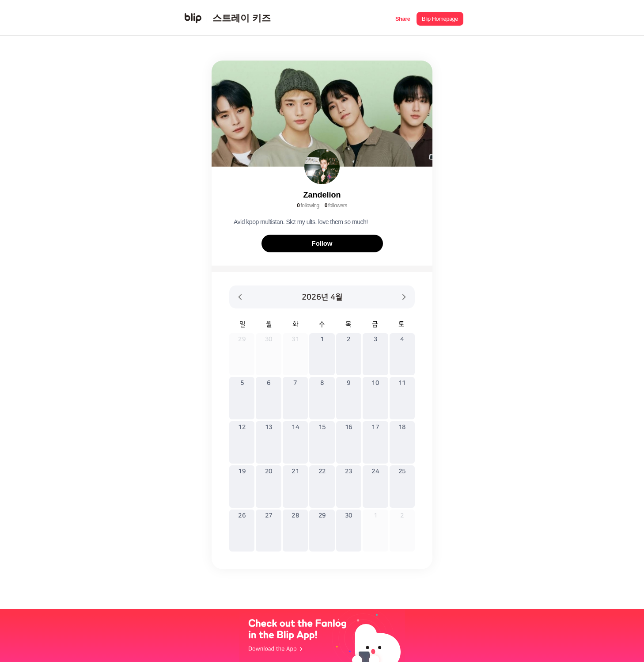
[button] (403, 18)
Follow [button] (322, 243)
